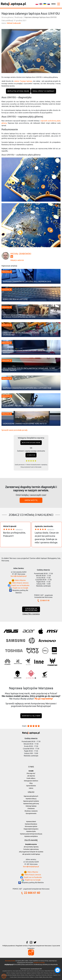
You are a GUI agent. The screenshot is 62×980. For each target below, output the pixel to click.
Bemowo (10, 975)
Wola (47, 977)
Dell (8, 973)
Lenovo (42, 971)
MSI (23, 971)
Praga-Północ (38, 975)
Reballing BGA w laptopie (15, 299)
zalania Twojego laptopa (23, 81)
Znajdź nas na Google (20, 588)
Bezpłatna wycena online (18, 91)
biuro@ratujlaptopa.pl (19, 576)
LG (10, 973)
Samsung (37, 971)
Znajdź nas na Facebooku (20, 585)
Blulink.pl (46, 965)
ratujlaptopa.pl (9, 965)
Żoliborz (50, 977)
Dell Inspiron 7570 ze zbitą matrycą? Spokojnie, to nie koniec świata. (29, 369)
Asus (11, 971)
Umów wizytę (31, 500)
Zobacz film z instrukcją (31, 614)
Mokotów (23, 975)
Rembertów (44, 975)
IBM (25, 971)
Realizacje (7, 272)
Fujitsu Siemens (30, 971)
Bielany (18, 975)
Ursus (59, 975)
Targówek (55, 975)
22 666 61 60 (31, 455)
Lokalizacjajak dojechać (31, 609)
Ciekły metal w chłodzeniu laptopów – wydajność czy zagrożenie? (29, 334)
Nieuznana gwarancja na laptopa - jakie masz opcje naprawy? (28, 352)
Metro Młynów (20, 580)
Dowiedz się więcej (39, 963)
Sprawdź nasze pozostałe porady (14, 430)
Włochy (44, 977)
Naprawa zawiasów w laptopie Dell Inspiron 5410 (27, 281)
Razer (25, 973)
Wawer (16, 977)
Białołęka (14, 975)
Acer (14, 971)
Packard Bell (47, 971)
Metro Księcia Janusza (20, 583)
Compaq (13, 973)
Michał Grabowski (14, 23)
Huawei (21, 973)
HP (40, 971)
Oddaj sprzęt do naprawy (43, 91)
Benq (20, 971)
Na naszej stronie (10, 961)
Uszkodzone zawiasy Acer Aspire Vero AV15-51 (25, 424)
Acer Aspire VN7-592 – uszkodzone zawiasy (23, 406)
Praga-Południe (32, 975)
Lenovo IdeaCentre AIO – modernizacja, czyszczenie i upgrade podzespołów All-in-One (28, 316)
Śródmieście (50, 975)
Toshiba (52, 971)
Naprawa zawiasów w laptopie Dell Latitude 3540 (27, 388)
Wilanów (23, 977)
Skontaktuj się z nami (31, 716)
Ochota (26, 975)
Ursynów (12, 977)
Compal (17, 973)
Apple (17, 971)
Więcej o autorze (17, 260)
